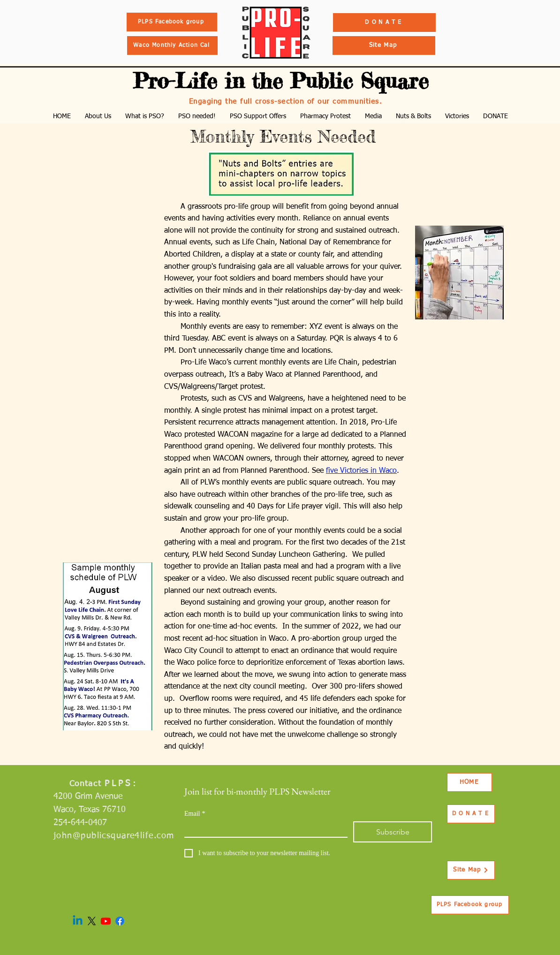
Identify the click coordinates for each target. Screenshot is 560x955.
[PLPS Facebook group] (172, 22)
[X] (92, 921)
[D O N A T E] (384, 23)
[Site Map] (384, 45)
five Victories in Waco (361, 471)
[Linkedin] (78, 921)
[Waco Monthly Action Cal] (172, 45)
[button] (98, 117)
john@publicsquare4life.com (114, 836)
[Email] (263, 829)
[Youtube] (106, 921)
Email (195, 814)
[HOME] (469, 782)
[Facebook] (120, 921)
